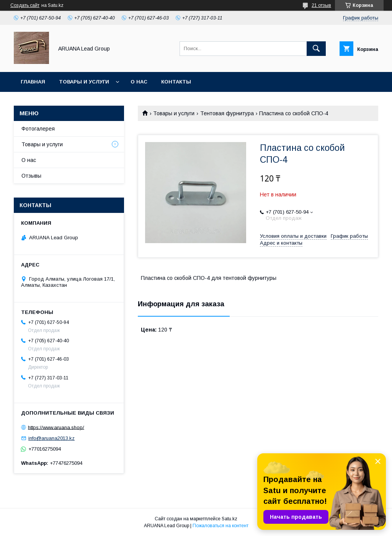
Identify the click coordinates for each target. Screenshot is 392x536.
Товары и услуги (84, 82)
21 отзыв (321, 5)
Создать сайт (25, 5)
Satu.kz (229, 519)
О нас (139, 82)
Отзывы (31, 176)
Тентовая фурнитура (227, 113)
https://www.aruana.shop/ (56, 427)
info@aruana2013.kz (51, 438)
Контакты (176, 82)
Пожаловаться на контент (220, 526)
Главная (33, 82)
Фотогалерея (38, 129)
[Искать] (316, 49)
